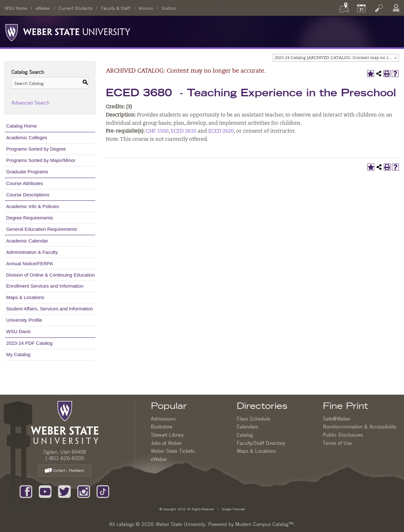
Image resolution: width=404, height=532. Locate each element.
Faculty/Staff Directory (261, 443)
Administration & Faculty (32, 252)
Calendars (247, 427)
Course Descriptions (28, 195)
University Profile (24, 320)
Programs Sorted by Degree (36, 149)
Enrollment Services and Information (45, 286)
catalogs (125, 524)
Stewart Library (167, 435)
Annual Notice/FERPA (30, 263)
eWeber (43, 8)
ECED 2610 (184, 131)
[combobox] (336, 58)
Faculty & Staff (116, 8)
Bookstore (162, 427)
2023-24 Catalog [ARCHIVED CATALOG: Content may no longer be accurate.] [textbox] (337, 58)
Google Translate (233, 509)
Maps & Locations (25, 297)
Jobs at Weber (166, 443)
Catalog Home (22, 126)
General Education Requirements (42, 229)
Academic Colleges (27, 137)
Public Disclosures (343, 435)
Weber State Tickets (173, 451)
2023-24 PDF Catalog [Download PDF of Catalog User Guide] (30, 343)
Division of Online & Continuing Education (51, 275)
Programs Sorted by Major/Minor (41, 160)
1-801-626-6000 (65, 458)
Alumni (146, 8)
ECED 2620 (221, 131)
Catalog (245, 435)
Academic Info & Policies (33, 206)
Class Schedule (253, 419)
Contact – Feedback (64, 471)
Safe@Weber (337, 419)
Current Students (76, 8)
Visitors (169, 8)
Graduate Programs (27, 172)
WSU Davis (19, 331)
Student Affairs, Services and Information (50, 309)
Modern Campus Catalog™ (264, 524)
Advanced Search (30, 103)
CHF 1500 (157, 131)
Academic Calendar (27, 241)
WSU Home (16, 8)
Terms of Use (337, 443)
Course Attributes (25, 183)
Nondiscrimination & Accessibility (359, 427)
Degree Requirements (30, 218)
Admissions (163, 419)
